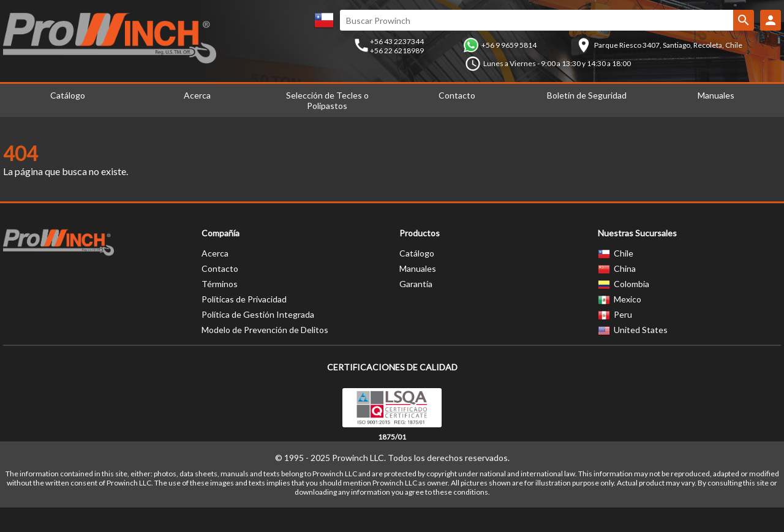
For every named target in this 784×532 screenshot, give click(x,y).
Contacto (457, 95)
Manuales (716, 95)
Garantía (416, 284)
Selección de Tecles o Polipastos (327, 100)
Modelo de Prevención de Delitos (265, 330)
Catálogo (68, 95)
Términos (220, 284)
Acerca (197, 95)
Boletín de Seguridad (587, 95)
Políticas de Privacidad (244, 299)
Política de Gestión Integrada (258, 314)
